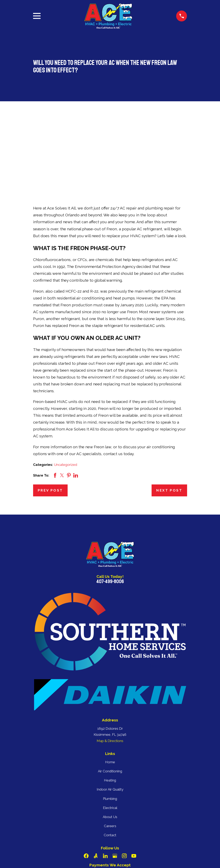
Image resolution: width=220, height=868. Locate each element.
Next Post (169, 428)
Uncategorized (65, 402)
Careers (110, 763)
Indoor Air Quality (110, 727)
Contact (110, 772)
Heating (110, 718)
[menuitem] (39, 859)
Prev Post (50, 428)
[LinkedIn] (105, 793)
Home (110, 699)
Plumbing (110, 736)
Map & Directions (110, 678)
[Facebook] (86, 793)
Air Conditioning (110, 708)
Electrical (110, 745)
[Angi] (96, 793)
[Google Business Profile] (115, 793)
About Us (110, 754)
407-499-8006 (110, 519)
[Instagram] (124, 793)
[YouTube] (134, 793)
